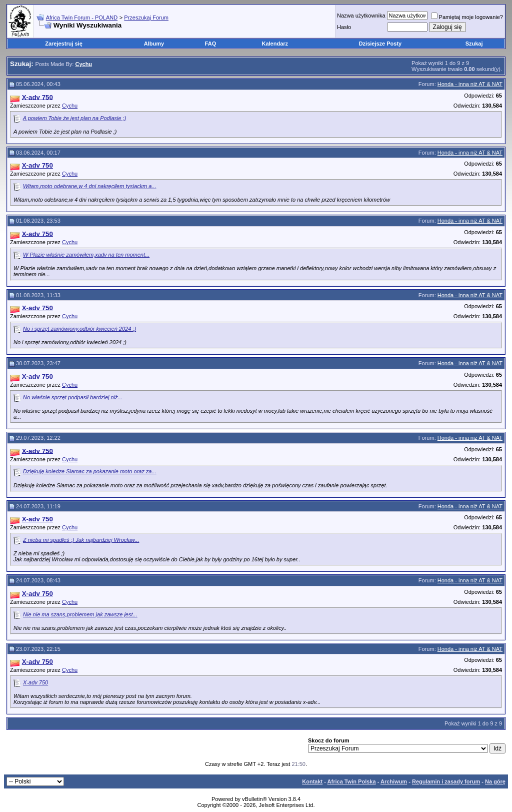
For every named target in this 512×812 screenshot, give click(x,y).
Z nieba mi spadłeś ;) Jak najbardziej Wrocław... (81, 540)
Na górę (495, 781)
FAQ (211, 44)
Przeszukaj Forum (146, 18)
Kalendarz (275, 44)
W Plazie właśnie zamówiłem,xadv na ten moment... (86, 255)
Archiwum (394, 781)
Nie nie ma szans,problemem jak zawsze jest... (80, 614)
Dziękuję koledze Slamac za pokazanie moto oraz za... (90, 471)
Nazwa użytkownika (361, 16)
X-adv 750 (35, 682)
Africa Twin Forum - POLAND (82, 18)
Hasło (344, 27)
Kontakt (312, 781)
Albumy (154, 44)
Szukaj (474, 44)
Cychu (70, 106)
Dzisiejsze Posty (380, 44)
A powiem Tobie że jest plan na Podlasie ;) (74, 118)
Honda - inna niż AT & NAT (470, 84)
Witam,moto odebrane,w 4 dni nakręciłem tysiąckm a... (89, 186)
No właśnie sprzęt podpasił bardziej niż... (73, 397)
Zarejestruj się (64, 44)
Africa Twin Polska (352, 781)
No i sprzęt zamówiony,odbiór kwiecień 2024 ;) (79, 329)
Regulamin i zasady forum (446, 781)
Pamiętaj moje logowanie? (467, 17)
